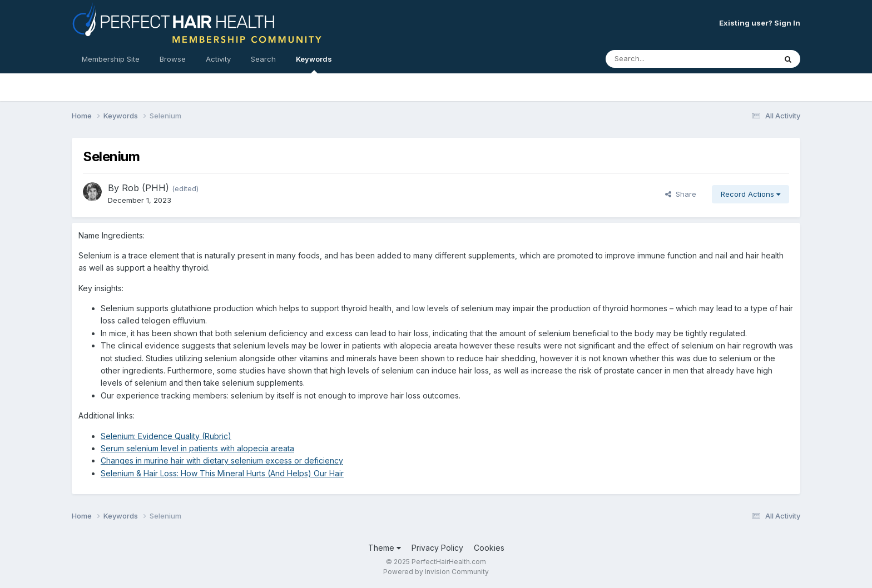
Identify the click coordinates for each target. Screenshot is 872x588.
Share (681, 194)
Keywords (314, 64)
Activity (218, 59)
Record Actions (750, 194)
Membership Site (111, 59)
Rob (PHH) (145, 188)
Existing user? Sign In (760, 23)
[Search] (660, 59)
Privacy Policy (437, 548)
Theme (385, 548)
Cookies (489, 548)
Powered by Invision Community (436, 572)
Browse (173, 59)
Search (263, 59)
